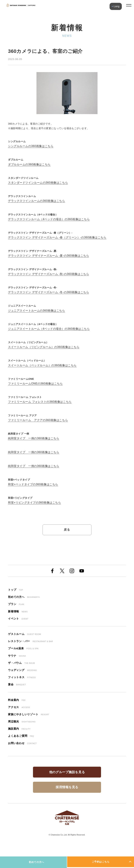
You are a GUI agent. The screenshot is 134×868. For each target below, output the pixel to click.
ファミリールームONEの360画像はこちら (35, 384)
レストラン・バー (31, 641)
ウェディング (22, 670)
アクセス (19, 707)
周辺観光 (22, 721)
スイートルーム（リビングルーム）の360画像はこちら (44, 347)
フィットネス (22, 677)
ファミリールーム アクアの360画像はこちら (38, 420)
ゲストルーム (24, 634)
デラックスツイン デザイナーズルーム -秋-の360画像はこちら (49, 274)
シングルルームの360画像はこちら (31, 146)
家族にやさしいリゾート (29, 714)
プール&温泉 (23, 648)
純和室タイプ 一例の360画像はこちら (34, 438)
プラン (16, 604)
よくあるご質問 (21, 736)
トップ (16, 590)
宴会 (17, 684)
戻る (67, 530)
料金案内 (17, 700)
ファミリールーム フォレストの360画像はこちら (40, 402)
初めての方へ (36, 862)
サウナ (17, 656)
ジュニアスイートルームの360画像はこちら (36, 311)
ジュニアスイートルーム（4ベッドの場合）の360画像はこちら (49, 329)
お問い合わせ (22, 743)
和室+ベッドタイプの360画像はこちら (33, 484)
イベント (18, 619)
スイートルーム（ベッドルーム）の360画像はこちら (42, 365)
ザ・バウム (21, 663)
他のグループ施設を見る (67, 772)
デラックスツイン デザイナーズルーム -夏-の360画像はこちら (49, 256)
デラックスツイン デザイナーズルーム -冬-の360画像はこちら (49, 292)
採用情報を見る (67, 787)
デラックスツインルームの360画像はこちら (36, 201)
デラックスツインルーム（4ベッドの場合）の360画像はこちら (49, 219)
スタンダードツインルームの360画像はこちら (38, 183)
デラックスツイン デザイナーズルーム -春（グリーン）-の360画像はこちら (57, 237)
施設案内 (19, 729)
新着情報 (18, 611)
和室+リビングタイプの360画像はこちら (34, 503)
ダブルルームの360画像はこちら (29, 164)
